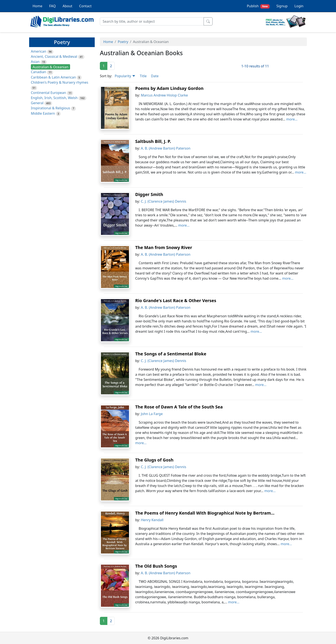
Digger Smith (149, 194)
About (67, 6)
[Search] (152, 21)
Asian (35, 62)
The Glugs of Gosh (154, 460)
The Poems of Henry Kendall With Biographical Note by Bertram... (205, 513)
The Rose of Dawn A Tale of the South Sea (179, 407)
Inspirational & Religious (50, 108)
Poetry (123, 42)
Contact (85, 6)
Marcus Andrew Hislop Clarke (164, 95)
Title (143, 76)
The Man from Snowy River (164, 247)
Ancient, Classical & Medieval (54, 56)
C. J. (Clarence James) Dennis (163, 201)
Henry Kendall (152, 520)
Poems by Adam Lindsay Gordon (169, 88)
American (39, 51)
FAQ (52, 6)
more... (292, 119)
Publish (258, 6)
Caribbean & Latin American (53, 77)
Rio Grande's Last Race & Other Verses (176, 300)
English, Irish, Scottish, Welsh (54, 98)
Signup (282, 6)
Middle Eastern (43, 113)
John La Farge (152, 414)
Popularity (125, 76)
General (37, 103)
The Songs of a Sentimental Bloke (171, 354)
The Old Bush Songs (156, 566)
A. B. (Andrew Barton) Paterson (166, 148)
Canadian (38, 72)
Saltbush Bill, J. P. (153, 141)
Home (37, 6)
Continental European (48, 93)
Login (299, 6)
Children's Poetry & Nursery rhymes (60, 82)
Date (155, 76)
